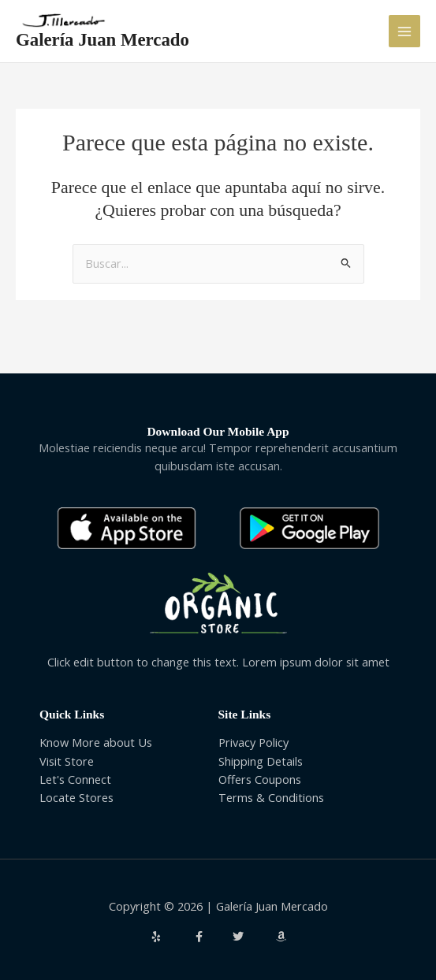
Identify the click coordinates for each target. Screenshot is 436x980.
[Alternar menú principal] (404, 31)
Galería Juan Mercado (102, 40)
